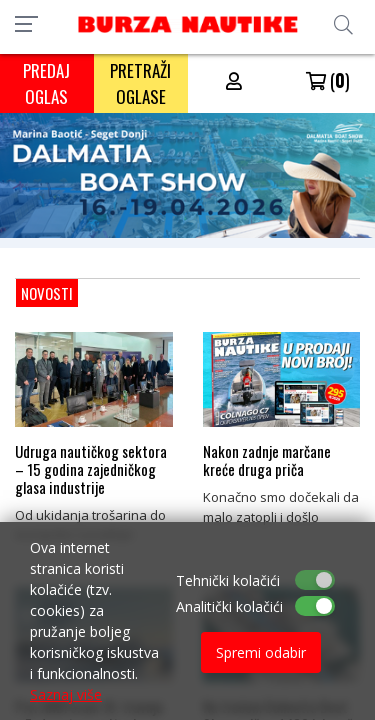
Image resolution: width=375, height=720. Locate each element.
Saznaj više (66, 694)
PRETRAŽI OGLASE (140, 83)
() (328, 80)
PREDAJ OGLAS (46, 83)
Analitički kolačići (229, 606)
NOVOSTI (47, 293)
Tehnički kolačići (228, 580)
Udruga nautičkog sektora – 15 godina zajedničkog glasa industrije (91, 469)
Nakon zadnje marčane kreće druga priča (267, 460)
